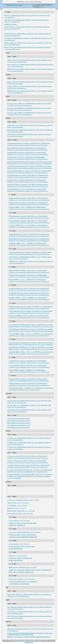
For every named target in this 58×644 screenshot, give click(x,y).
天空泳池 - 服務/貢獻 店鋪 (16, 549)
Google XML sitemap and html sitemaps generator (26, 641)
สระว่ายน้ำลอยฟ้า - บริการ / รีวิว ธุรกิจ (17, 505)
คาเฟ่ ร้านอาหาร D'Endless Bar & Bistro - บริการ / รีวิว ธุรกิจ (23, 500)
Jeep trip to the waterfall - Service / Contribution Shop (23, 582)
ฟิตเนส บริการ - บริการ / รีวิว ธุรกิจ (16, 508)
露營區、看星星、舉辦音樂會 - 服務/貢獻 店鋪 (21, 572)
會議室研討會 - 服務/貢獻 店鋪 (17, 525)
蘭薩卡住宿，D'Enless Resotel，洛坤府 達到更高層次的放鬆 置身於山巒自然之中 (29, 637)
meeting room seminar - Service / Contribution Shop (23, 523)
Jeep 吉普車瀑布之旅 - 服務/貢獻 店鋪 (19, 584)
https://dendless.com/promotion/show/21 (19, 419)
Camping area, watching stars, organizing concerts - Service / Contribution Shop (30, 570)
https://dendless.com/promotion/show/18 (19, 425)
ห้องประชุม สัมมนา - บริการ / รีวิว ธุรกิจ (18, 503)
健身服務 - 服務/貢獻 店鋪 (16, 560)
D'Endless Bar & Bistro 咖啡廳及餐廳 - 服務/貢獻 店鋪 (23, 537)
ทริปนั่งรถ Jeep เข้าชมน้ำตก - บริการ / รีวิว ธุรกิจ (20, 514)
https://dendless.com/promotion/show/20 (19, 421)
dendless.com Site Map (10, 24)
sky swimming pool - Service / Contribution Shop (22, 546)
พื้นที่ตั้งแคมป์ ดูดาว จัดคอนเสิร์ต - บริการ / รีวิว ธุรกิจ (21, 511)
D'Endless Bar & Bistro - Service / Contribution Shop (22, 535)
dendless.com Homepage (14, 5)
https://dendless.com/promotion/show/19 (19, 423)
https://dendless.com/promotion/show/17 (19, 428)
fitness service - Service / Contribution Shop (20, 558)
